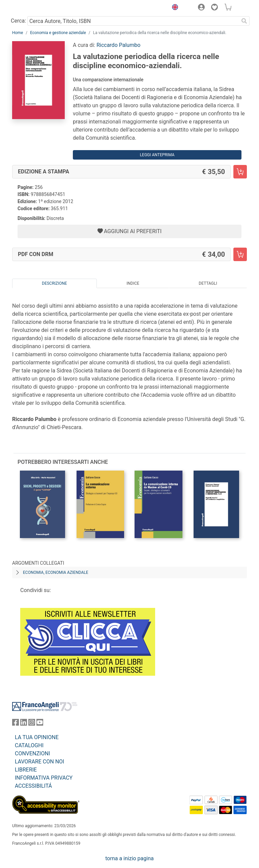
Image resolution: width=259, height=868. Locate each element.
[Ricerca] (244, 21)
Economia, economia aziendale (56, 572)
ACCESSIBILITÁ (33, 786)
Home (18, 33)
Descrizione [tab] (54, 283)
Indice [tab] (133, 283)
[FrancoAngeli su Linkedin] (24, 724)
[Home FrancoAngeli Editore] (35, 8)
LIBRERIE (26, 770)
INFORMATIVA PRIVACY (44, 778)
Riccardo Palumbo (118, 45)
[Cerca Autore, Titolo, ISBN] (133, 21)
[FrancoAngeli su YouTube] (40, 724)
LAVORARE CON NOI (39, 762)
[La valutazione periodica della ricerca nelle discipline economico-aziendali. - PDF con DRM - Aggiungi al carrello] (240, 254)
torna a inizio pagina (129, 858)
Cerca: (18, 21)
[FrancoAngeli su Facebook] (16, 724)
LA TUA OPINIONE (37, 737)
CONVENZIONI (32, 753)
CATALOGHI (29, 745)
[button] (173, 8)
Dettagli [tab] (208, 283)
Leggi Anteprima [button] (157, 155)
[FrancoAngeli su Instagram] (32, 724)
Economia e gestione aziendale (58, 33)
